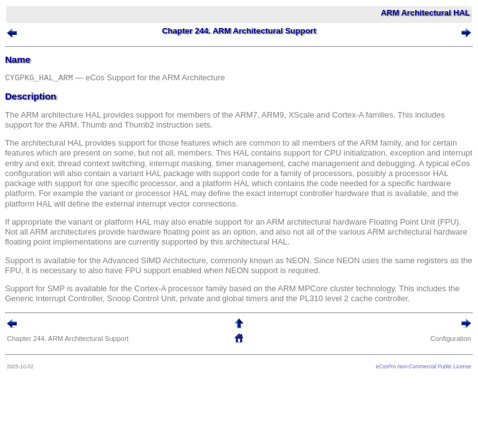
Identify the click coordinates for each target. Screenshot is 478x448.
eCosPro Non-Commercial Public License (424, 366)
